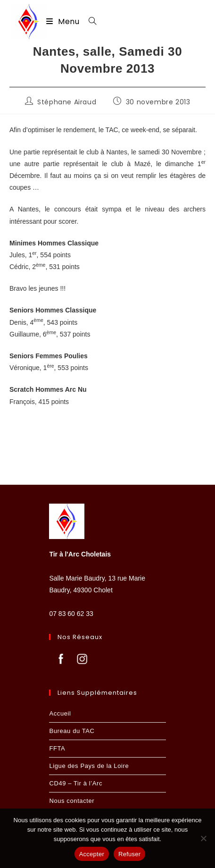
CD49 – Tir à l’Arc (76, 783)
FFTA (57, 748)
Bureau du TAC (72, 731)
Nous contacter (72, 801)
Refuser (129, 854)
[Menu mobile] (64, 21)
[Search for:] (89, 21)
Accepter (92, 854)
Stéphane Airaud (67, 102)
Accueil (60, 713)
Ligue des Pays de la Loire (89, 766)
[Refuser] (203, 838)
